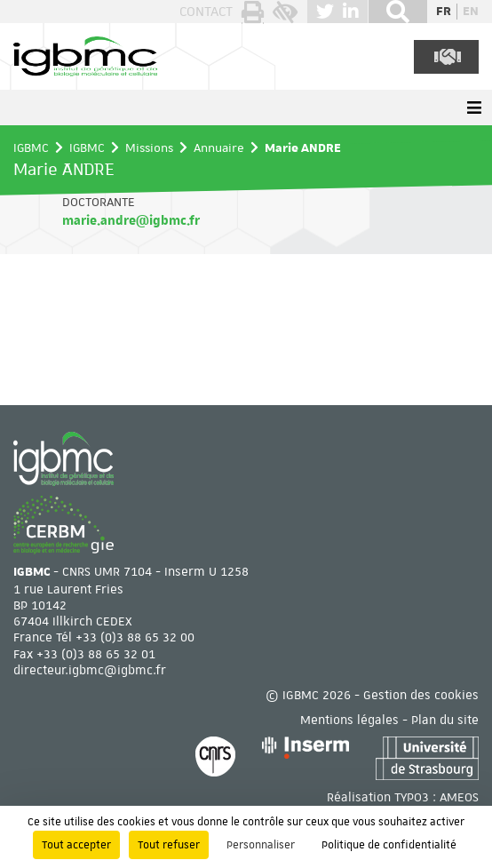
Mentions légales (349, 720)
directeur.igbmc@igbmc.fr (90, 670)
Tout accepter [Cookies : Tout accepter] (76, 845)
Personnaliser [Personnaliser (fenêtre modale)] (261, 845)
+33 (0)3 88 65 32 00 (135, 637)
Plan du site (445, 720)
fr (444, 12)
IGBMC (31, 147)
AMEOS (459, 797)
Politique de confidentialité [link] (389, 845)
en (471, 12)
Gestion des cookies (421, 695)
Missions (149, 147)
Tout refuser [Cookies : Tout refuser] (169, 845)
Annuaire (219, 147)
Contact (206, 12)
